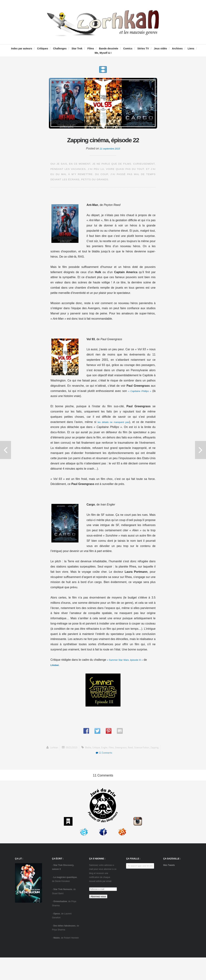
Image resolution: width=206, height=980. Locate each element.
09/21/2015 (69, 761)
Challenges (60, 48)
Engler (104, 761)
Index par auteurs (22, 48)
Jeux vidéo (160, 48)
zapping (158, 761)
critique (95, 761)
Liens (191, 48)
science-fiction (145, 761)
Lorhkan (50, 761)
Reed (132, 761)
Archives (177, 48)
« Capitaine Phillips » (142, 405)
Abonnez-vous (98, 919)
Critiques (43, 48)
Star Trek (77, 48)
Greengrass (122, 761)
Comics (128, 48)
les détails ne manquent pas (113, 436)
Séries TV (143, 48)
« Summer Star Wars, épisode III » (129, 673)
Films (91, 48)
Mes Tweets (169, 888)
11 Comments (104, 766)
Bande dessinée (109, 48)
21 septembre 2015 (110, 162)
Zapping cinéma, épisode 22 (103, 147)
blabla (87, 761)
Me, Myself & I (103, 53)
